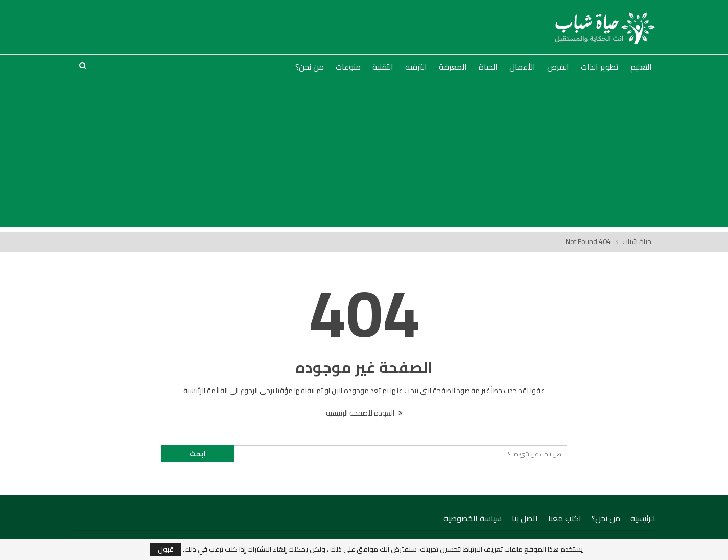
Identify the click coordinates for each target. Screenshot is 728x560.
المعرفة (453, 67)
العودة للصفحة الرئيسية (364, 413)
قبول (166, 549)
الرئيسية (643, 518)
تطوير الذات (600, 67)
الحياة (488, 67)
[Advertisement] (364, 156)
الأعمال (522, 67)
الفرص (558, 67)
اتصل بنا (525, 518)
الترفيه (416, 67)
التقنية (383, 67)
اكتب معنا (565, 518)
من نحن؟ (310, 67)
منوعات (348, 67)
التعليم (641, 67)
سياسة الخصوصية (473, 518)
